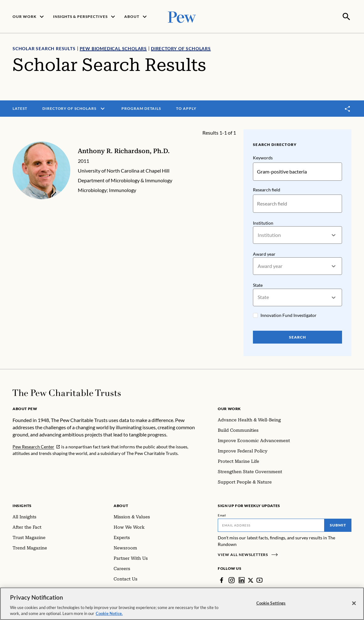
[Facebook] (222, 580)
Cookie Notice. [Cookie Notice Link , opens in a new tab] (109, 613)
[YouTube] (260, 580)
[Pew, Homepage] (182, 16)
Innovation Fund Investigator (289, 315)
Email (222, 515)
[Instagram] (232, 580)
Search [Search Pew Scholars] (297, 337)
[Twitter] (251, 580)
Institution (263, 222)
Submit (338, 524)
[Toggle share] (348, 108)
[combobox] (258, 235)
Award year (264, 253)
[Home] (67, 392)
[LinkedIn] (242, 580)
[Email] (271, 525)
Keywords (263, 157)
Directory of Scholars (181, 48)
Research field (267, 189)
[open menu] (103, 108)
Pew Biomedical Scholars (113, 48)
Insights (22, 505)
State (258, 285)
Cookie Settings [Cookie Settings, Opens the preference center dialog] (271, 603)
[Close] (354, 603)
